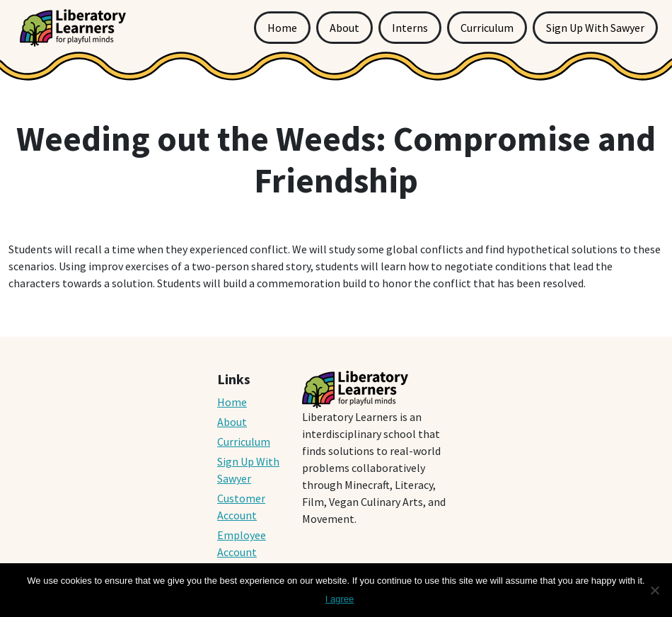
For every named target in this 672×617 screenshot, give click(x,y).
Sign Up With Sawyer (595, 28)
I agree (340, 599)
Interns (410, 28)
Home (282, 28)
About (344, 28)
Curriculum (487, 28)
